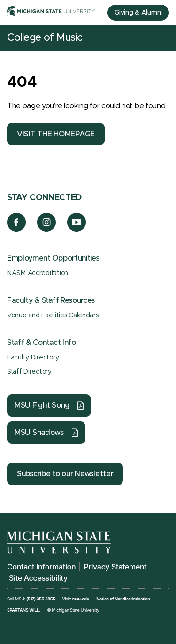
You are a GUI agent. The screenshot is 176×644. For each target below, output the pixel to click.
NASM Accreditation (38, 273)
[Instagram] (47, 229)
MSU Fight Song (42, 405)
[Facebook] (16, 229)
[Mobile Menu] (162, 38)
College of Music (45, 38)
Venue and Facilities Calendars (53, 315)
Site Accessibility (38, 578)
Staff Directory (29, 372)
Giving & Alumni (138, 13)
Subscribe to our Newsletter (65, 474)
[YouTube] (77, 229)
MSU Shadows (39, 433)
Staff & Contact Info (42, 343)
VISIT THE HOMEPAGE (56, 134)
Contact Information (41, 567)
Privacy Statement (115, 567)
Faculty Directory (33, 358)
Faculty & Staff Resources (51, 300)
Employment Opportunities (53, 258)
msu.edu (81, 599)
